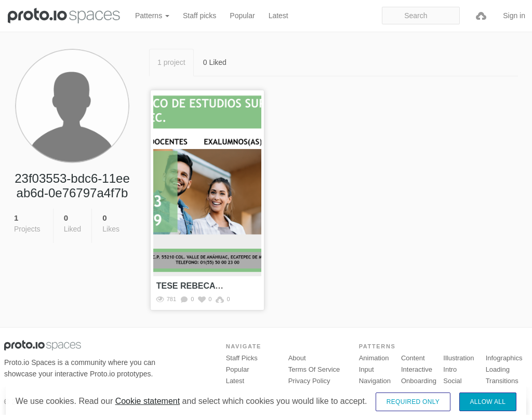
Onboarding (419, 381)
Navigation (375, 381)
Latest (278, 16)
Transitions (502, 381)
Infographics (504, 358)
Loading (498, 369)
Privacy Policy (309, 381)
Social (452, 381)
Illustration (458, 358)
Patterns (152, 16)
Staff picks (199, 16)
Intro (450, 369)
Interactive (417, 369)
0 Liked (215, 62)
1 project (171, 62)
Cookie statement (148, 409)
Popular (242, 16)
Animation (374, 358)
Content (413, 358)
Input (367, 369)
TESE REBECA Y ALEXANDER (216, 286)
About (297, 358)
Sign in (514, 16)
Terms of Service (314, 369)
